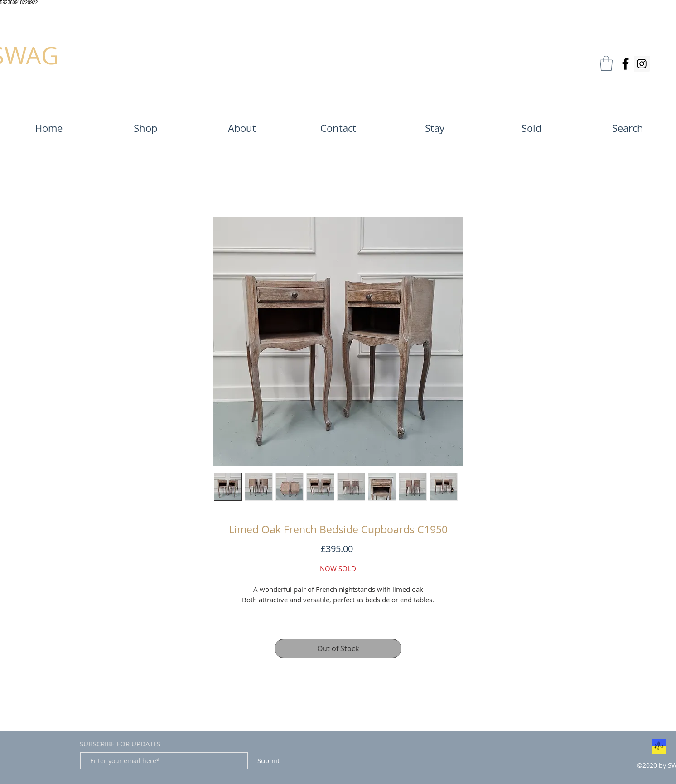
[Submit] (268, 761)
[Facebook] (625, 64)
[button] (606, 63)
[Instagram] (642, 64)
